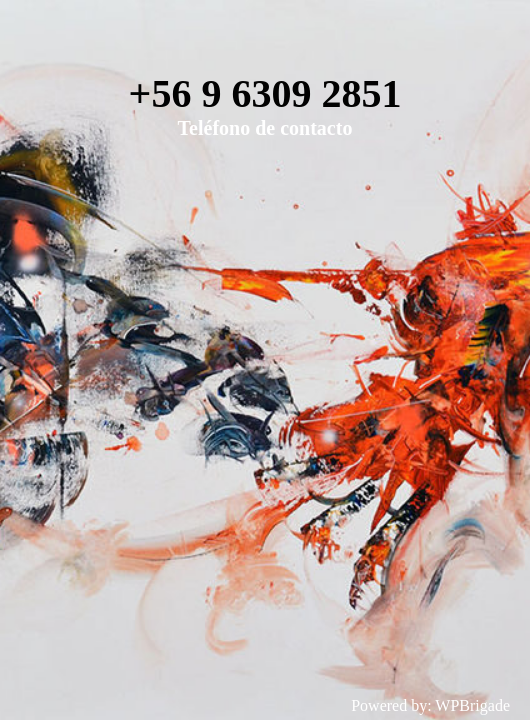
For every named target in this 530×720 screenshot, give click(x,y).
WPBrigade (472, 705)
